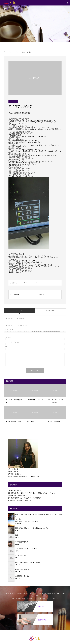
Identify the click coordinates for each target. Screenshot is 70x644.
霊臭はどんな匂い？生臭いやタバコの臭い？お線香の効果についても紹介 (32, 493)
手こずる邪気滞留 (21, 556)
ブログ (13, 101)
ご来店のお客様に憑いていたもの (26, 549)
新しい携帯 (30, 422)
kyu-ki (17, 283)
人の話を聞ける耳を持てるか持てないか (21, 500)
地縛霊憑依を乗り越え (22, 576)
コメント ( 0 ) (19, 311)
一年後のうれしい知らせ (35, 400)
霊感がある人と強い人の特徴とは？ (19, 495)
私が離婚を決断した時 (13, 422)
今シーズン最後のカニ (55, 422)
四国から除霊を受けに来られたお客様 (27, 562)
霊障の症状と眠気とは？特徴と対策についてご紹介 (24, 498)
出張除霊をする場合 (14, 490)
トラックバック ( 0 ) (51, 311)
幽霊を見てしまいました (23, 569)
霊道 (16, 535)
